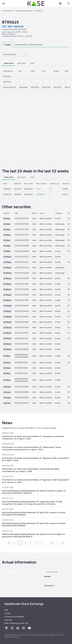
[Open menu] (3, 3)
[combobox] (60, 3)
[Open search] (69, 3)
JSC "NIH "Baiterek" (13, 27)
